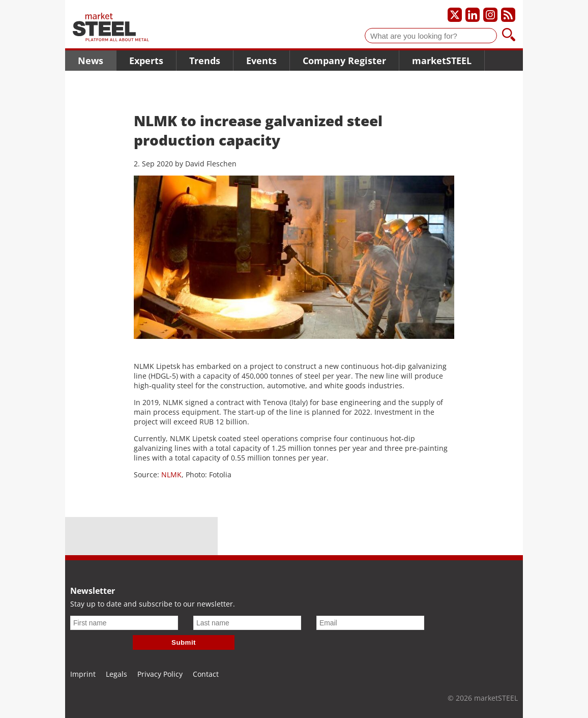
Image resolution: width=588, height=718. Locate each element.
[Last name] (247, 623)
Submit (184, 642)
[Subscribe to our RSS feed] (508, 15)
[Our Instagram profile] (490, 15)
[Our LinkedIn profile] (473, 15)
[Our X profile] (455, 15)
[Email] (370, 623)
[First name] (124, 623)
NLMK (171, 475)
